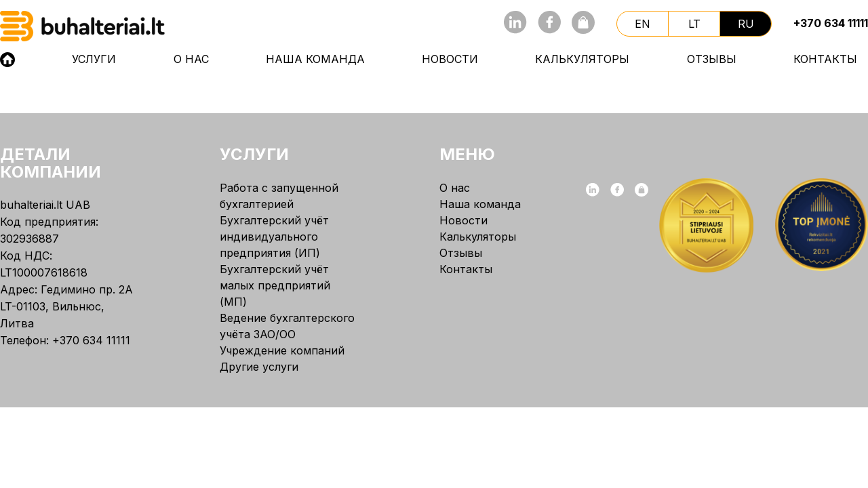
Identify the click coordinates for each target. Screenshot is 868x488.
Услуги (94, 59)
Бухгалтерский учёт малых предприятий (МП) (275, 285)
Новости (450, 59)
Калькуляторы (582, 59)
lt (694, 24)
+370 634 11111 (831, 23)
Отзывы (712, 59)
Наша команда (315, 59)
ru (746, 24)
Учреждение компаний (282, 350)
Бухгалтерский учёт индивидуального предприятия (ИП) (274, 237)
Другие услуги (259, 367)
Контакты (825, 59)
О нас (191, 59)
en (643, 24)
